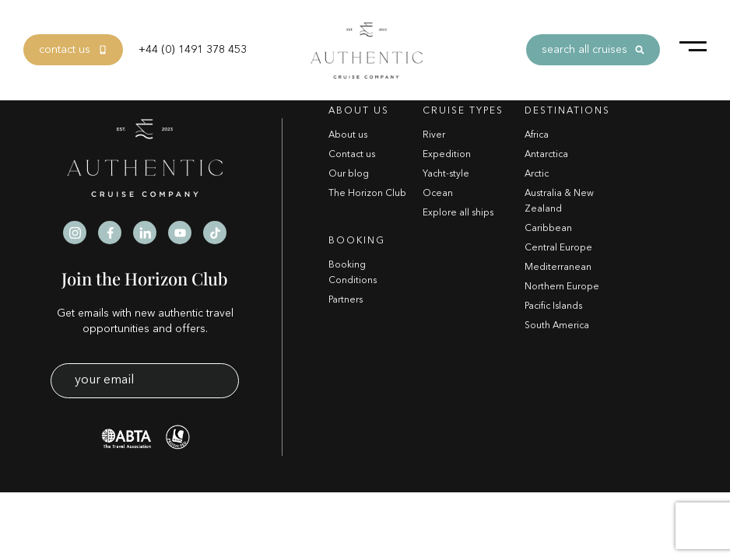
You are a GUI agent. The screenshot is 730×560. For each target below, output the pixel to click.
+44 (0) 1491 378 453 (193, 50)
